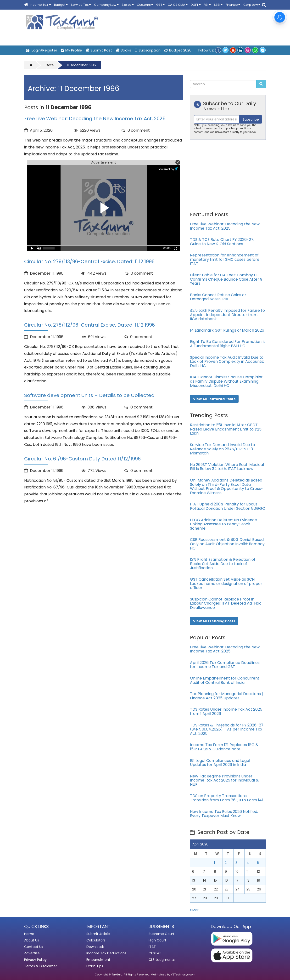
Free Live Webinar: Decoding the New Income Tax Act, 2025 (95, 119)
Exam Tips (95, 966)
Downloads (95, 947)
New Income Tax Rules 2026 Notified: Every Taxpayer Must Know (224, 814)
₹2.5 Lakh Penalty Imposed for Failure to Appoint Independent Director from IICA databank (227, 315)
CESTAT (155, 953)
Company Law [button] (106, 5)
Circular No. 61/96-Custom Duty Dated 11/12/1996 (82, 459)
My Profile (72, 50)
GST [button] (160, 5)
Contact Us (34, 947)
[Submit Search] (261, 84)
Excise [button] (128, 5)
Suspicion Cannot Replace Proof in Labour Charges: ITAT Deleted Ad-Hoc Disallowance (226, 603)
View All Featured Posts (214, 399)
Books (124, 50)
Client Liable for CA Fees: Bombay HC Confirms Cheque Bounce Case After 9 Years (226, 279)
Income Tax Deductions (106, 953)
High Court (157, 940)
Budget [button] (61, 5)
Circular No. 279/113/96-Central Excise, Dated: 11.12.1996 (89, 261)
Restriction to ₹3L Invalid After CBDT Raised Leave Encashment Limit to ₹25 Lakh (226, 429)
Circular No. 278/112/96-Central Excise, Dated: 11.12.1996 (89, 325)
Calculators (96, 940)
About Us (32, 940)
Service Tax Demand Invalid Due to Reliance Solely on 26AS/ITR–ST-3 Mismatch (223, 449)
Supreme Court (162, 934)
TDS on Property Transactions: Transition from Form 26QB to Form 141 (226, 798)
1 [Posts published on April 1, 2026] (214, 863)
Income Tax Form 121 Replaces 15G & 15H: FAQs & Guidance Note (224, 747)
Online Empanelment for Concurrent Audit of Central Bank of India (225, 680)
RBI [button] (207, 5)
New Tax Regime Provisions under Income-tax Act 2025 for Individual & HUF (224, 780)
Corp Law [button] (252, 5)
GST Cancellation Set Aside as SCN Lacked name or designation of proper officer (226, 583)
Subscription (148, 50)
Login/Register (42, 50)
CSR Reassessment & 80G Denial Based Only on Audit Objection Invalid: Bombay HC (227, 544)
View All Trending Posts (214, 621)
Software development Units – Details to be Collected (89, 395)
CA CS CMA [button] (178, 5)
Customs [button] (145, 5)
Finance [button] (233, 5)
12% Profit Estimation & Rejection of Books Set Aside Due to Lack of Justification (223, 564)
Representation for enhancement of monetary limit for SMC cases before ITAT (225, 259)
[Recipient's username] (217, 119)
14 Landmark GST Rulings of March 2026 (227, 330)
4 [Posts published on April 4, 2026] (248, 863)
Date (50, 65)
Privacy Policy (35, 960)
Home (29, 934)
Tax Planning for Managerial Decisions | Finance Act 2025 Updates (226, 696)
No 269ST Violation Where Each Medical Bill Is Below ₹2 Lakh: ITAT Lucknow (227, 467)
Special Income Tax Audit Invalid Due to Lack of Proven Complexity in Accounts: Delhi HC (227, 362)
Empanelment (98, 960)
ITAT (152, 947)
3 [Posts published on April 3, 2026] (236, 863)
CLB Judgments (162, 960)
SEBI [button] (218, 5)
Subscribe (251, 119)
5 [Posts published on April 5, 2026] (258, 863)
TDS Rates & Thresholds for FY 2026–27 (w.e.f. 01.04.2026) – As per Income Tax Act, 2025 (227, 729)
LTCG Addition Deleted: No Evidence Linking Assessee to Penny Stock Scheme (223, 524)
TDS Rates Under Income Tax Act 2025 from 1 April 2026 (226, 711)
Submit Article (98, 934)
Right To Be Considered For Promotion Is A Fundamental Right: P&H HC (228, 344)
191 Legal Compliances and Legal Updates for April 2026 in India (220, 763)
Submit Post (99, 50)
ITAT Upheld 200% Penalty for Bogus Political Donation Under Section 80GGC (228, 506)
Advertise (32, 953)
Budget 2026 (178, 50)
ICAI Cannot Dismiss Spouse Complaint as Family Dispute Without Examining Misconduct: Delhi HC (226, 381)
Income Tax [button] (40, 5)
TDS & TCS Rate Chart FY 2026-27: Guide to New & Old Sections (222, 242)
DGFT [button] (196, 5)
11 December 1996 (81, 65)
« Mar (194, 910)
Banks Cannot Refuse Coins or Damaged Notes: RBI (218, 297)
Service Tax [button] (81, 5)
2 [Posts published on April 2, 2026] (226, 863)
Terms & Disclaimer (41, 966)
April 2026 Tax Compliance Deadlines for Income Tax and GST (225, 665)
